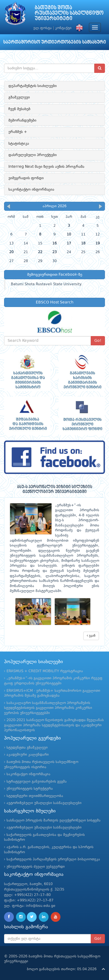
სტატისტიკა (19, 144)
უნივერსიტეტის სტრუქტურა (30, 789)
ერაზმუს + (18, 132)
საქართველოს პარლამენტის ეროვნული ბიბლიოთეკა (53, 859)
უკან (91, 636)
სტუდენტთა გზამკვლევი (27, 748)
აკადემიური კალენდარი (28, 755)
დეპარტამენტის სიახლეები (33, 86)
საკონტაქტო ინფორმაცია (31, 190)
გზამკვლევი (19, 97)
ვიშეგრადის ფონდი (26, 178)
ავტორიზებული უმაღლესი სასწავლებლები (44, 803)
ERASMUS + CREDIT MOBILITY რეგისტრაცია (45, 671)
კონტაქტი (63, 28)
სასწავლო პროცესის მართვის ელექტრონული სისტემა (54, 821)
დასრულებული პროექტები (33, 155)
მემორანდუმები (22, 120)
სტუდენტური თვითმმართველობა (35, 796)
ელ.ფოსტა (43, 28)
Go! (98, 341)
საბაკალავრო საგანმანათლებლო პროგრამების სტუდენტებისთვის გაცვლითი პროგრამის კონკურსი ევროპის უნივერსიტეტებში (48, 708)
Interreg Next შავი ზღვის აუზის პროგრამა (46, 167)
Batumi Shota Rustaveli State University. (47, 284)
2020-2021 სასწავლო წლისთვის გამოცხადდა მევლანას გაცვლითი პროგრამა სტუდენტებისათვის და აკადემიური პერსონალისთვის (54, 725)
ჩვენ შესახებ (19, 109)
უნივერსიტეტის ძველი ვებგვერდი (36, 867)
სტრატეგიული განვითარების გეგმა (37, 782)
